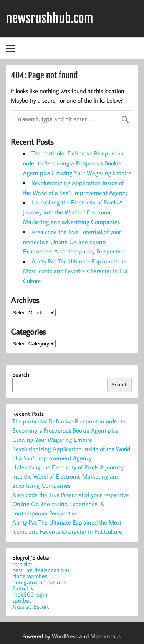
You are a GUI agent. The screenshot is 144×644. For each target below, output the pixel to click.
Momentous (105, 636)
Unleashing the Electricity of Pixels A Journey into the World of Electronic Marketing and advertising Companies (73, 212)
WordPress (65, 636)
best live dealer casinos (41, 570)
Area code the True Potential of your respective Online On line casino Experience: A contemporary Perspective (74, 241)
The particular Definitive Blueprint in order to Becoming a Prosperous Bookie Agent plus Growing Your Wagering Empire (77, 163)
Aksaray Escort (31, 606)
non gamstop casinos (39, 582)
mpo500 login (30, 594)
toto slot (22, 564)
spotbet (22, 600)
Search (21, 374)
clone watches (30, 576)
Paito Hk (23, 588)
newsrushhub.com (50, 18)
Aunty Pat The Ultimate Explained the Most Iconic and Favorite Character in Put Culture (75, 271)
